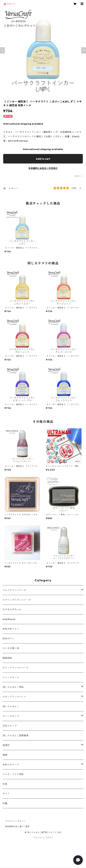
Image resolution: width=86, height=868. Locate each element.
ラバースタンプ (11, 716)
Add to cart (43, 159)
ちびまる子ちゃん (12, 609)
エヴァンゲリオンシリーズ (17, 600)
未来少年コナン (11, 629)
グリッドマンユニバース (16, 668)
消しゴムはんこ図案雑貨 (16, 735)
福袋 (5, 755)
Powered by (43, 837)
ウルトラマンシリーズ (14, 590)
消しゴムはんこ (11, 706)
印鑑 (5, 803)
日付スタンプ (10, 726)
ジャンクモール (11, 677)
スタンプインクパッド (14, 697)
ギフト (6, 794)
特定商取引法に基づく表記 (17, 826)
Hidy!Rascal (9, 619)
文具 (5, 784)
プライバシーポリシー (15, 821)
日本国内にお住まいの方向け (43, 168)
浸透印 (6, 745)
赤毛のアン (8, 639)
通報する (79, 176)
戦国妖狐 (7, 658)
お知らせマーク (11, 765)
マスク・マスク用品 (13, 774)
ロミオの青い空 (11, 648)
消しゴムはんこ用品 (13, 687)
